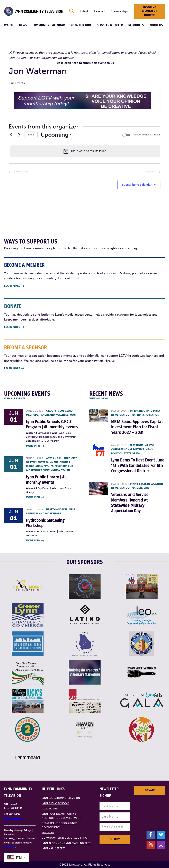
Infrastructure (141, 411)
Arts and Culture (58, 458)
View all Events (15, 399)
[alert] (85, 151)
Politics (117, 454)
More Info (35, 446)
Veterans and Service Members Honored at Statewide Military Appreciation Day (130, 503)
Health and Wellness (54, 415)
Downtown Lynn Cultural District (65, 838)
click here (10, 847)
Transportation (148, 415)
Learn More (14, 286)
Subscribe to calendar (137, 185)
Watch (9, 25)
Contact (100, 11)
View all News (99, 399)
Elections (136, 445)
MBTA (157, 411)
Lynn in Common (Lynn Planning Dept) (67, 843)
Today (31, 135)
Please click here (66, 63)
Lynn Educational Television (61, 798)
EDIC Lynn (48, 832)
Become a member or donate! (150, 11)
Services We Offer (110, 25)
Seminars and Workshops (44, 514)
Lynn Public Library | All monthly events (46, 480)
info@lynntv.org (13, 818)
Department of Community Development (60, 825)
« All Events (17, 83)
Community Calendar (49, 25)
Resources (136, 25)
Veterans (143, 488)
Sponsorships (120, 11)
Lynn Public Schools (56, 803)
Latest (84, 11)
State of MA (128, 415)
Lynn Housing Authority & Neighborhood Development (61, 816)
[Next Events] (19, 135)
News (23, 25)
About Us (156, 25)
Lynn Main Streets (54, 848)
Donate (150, 790)
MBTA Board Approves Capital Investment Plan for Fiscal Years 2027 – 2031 (137, 427)
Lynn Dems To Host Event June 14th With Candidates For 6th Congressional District (138, 466)
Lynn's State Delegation (146, 484)
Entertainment (48, 462)
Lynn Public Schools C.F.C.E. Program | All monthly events (52, 424)
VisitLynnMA (52, 470)
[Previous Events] (11, 135)
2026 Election (81, 25)
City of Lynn (50, 809)
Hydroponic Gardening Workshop (45, 523)
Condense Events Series (147, 135)
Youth (74, 415)
